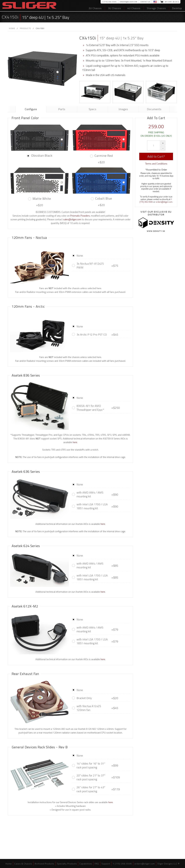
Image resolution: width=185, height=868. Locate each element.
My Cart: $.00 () (172, 2)
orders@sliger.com (129, 2)
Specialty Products (67, 864)
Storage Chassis (156, 8)
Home (12, 28)
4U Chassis (134, 8)
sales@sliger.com (72, 219)
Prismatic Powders (80, 216)
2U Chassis (95, 8)
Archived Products (44, 864)
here (75, 442)
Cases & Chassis (23, 864)
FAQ (97, 864)
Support (106, 864)
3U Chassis (115, 8)
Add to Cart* (156, 156)
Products (25, 28)
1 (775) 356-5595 (109, 2)
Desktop (177, 8)
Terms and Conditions (156, 164)
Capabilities (86, 864)
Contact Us (145, 2)
